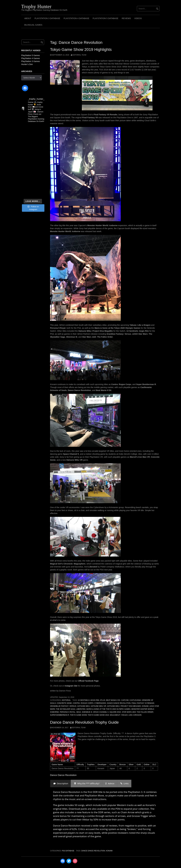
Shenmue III (87, 712)
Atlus (102, 700)
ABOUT (28, 18)
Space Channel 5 (101, 712)
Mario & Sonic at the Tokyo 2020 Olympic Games (108, 709)
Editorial (66, 700)
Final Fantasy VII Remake (143, 703)
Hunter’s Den (27, 64)
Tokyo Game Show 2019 (98, 715)
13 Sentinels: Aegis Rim (88, 700)
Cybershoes (100, 703)
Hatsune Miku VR (98, 706)
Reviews (126, 18)
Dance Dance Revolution (119, 703)
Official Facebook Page (88, 681)
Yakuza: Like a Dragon (131, 715)
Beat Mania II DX (113, 700)
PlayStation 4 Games (31, 58)
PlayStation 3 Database (47, 18)
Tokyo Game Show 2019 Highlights (81, 50)
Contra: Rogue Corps (83, 703)
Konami (145, 706)
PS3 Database (68, 851)
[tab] (60, 783)
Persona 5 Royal (68, 712)
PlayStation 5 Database (105, 18)
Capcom (125, 700)
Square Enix (115, 712)
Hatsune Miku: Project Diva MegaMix (124, 706)
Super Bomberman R (60, 715)
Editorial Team (79, 55)
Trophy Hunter (36, 6)
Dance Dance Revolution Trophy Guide (84, 722)
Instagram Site (71, 686)
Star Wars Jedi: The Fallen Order (138, 712)
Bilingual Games (33, 25)
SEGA (79, 712)
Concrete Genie (64, 703)
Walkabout (115, 715)
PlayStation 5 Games (31, 55)
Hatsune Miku (84, 706)
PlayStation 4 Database (77, 18)
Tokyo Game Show (78, 715)
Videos (138, 18)
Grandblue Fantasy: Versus (63, 706)
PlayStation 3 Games (31, 61)
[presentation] (60, 783)
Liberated (81, 709)
